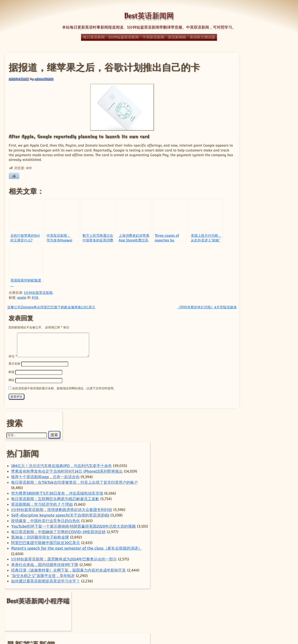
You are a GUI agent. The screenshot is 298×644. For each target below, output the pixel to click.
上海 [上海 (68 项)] (242, 555)
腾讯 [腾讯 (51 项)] (265, 596)
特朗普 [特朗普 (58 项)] (238, 581)
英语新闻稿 (177, 37)
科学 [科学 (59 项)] (242, 589)
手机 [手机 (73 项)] (263, 568)
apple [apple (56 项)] (229, 526)
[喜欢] (14, 176)
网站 (11, 384)
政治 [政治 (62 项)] (275, 568)
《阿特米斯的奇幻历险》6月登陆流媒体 (181, 307)
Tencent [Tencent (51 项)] (275, 540)
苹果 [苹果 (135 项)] (237, 602)
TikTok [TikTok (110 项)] (250, 547)
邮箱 (11, 376)
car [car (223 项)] (266, 525)
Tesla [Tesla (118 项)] (232, 546)
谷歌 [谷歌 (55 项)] (252, 602)
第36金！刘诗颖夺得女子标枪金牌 (257, 263)
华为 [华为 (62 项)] (229, 562)
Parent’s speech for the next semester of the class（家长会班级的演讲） (257, 290)
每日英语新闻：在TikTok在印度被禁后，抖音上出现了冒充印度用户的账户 (259, 153)
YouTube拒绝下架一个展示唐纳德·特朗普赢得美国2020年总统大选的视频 (257, 241)
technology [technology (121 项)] (253, 540)
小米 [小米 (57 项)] (239, 568)
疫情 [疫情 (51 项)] (271, 581)
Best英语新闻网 (149, 15)
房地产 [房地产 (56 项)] (250, 568)
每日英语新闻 (94, 37)
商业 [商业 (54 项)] (239, 562)
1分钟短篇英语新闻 (124, 37)
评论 (12, 360)
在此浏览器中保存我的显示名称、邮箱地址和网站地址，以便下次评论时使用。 (64, 392)
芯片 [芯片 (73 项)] (277, 596)
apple (22, 297)
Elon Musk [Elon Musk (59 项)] (266, 534)
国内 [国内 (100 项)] (253, 562)
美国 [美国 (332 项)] (248, 595)
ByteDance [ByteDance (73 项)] (246, 526)
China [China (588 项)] (240, 532)
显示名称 (14, 368)
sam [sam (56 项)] (234, 540)
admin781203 (44, 79)
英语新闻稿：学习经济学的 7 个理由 (259, 186)
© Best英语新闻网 (149, 623)
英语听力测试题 (202, 37)
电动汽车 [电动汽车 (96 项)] (256, 581)
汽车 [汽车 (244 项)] (240, 573)
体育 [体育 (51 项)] (283, 555)
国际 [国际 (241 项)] (272, 561)
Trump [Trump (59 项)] (267, 547)
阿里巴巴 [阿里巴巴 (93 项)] (267, 602)
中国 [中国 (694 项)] (263, 554)
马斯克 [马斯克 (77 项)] (237, 608)
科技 (35, 297)
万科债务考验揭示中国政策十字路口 (259, 432)
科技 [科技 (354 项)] (260, 588)
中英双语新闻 (153, 37)
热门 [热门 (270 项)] (263, 573)
